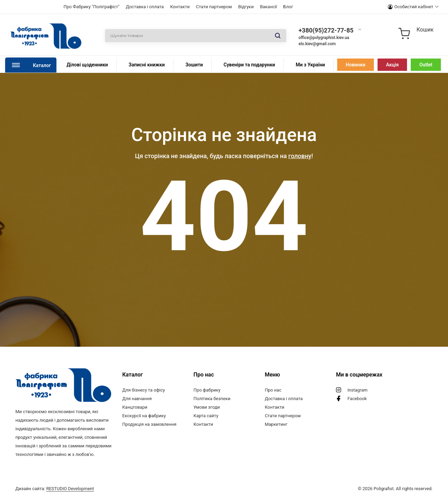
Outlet (426, 65)
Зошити (194, 65)
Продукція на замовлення (149, 424)
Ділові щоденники (87, 65)
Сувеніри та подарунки (249, 65)
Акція (392, 65)
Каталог (42, 65)
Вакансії (268, 7)
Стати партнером (214, 7)
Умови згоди (207, 407)
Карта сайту (206, 416)
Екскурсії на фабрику (144, 416)
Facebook (357, 399)
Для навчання (137, 399)
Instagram (358, 390)
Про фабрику (207, 390)
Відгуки (246, 7)
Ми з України (310, 65)
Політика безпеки (212, 399)
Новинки (355, 65)
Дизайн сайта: (55, 489)
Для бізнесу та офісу (144, 390)
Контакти (180, 7)
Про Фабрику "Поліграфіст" (92, 7)
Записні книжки (147, 65)
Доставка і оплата (145, 7)
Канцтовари (135, 407)
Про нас (273, 390)
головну (300, 156)
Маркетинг (276, 424)
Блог (288, 7)
